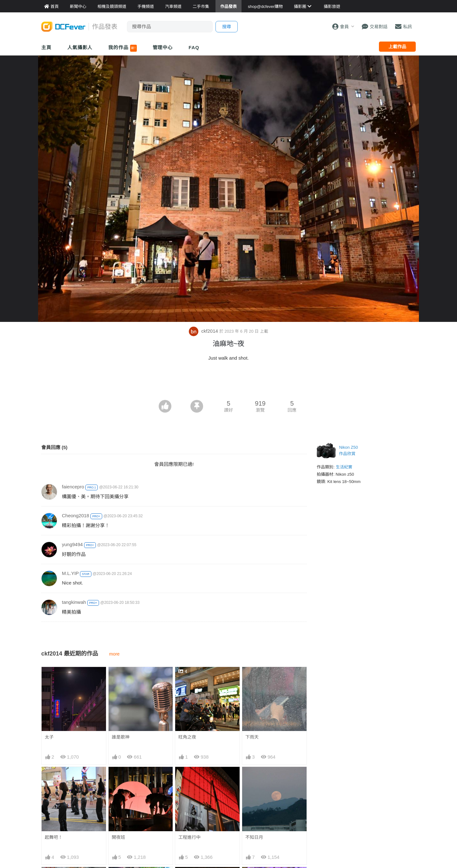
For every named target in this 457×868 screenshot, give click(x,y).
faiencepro (73, 487)
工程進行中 (189, 837)
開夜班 (118, 837)
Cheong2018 (76, 516)
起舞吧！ (54, 837)
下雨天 (252, 737)
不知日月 (254, 837)
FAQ (194, 47)
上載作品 (397, 47)
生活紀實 (344, 467)
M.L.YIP (70, 573)
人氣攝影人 (80, 47)
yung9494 (72, 544)
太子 (49, 737)
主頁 (46, 47)
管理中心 (163, 47)
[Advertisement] (228, 382)
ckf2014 (204, 331)
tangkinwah (74, 602)
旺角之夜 (187, 737)
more (114, 654)
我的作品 (122, 48)
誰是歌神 (121, 737)
